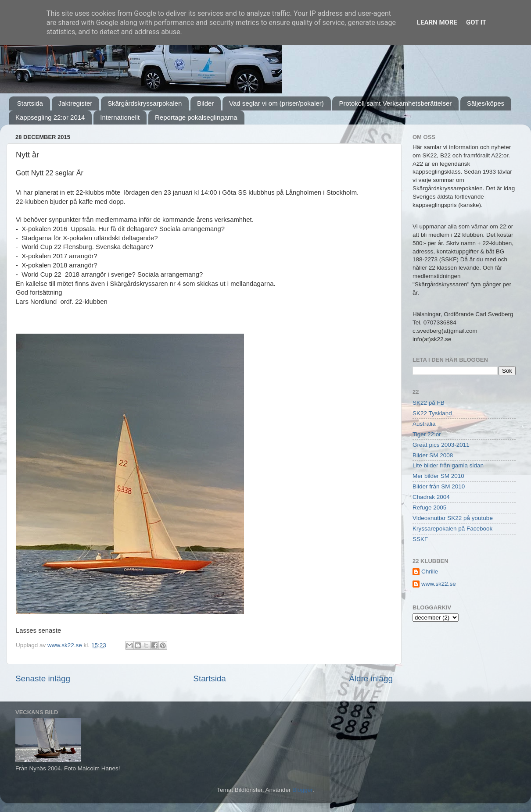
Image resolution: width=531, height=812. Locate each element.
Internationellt (120, 117)
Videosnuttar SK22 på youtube (453, 518)
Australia (424, 424)
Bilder (205, 103)
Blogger (302, 790)
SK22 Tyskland (432, 413)
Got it (476, 22)
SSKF (420, 539)
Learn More (437, 22)
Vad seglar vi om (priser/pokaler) (276, 103)
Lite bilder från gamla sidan (448, 465)
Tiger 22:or (427, 434)
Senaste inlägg (43, 678)
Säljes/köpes (486, 103)
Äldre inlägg (371, 678)
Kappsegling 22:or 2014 (50, 117)
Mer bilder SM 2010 (438, 476)
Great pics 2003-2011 (441, 445)
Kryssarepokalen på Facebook (452, 529)
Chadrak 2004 (431, 497)
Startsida (30, 103)
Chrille (430, 572)
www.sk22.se (439, 584)
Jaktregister (75, 103)
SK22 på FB (429, 403)
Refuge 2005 (429, 508)
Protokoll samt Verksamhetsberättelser (395, 103)
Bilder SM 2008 (433, 455)
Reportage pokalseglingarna (196, 117)
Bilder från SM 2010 (439, 486)
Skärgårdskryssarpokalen (145, 103)
